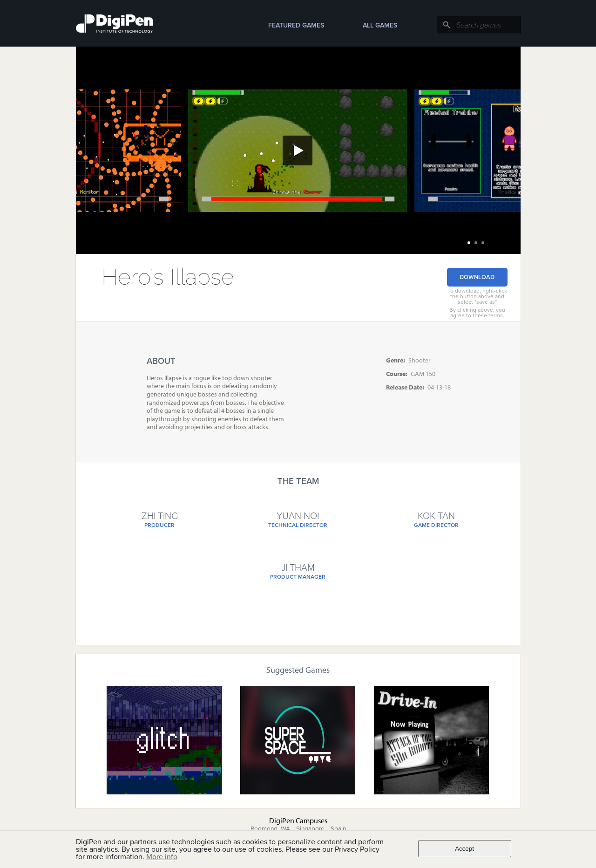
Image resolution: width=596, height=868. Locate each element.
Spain (338, 829)
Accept (464, 849)
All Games (380, 25)
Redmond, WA (270, 829)
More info (162, 857)
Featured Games (296, 25)
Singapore (310, 829)
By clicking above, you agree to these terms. (477, 313)
